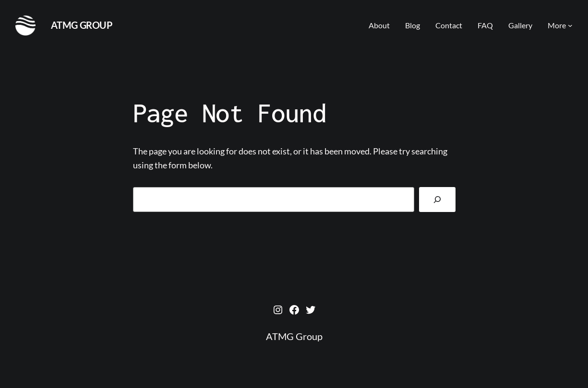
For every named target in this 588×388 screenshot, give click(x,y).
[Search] (437, 200)
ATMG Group (82, 25)
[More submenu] (570, 25)
